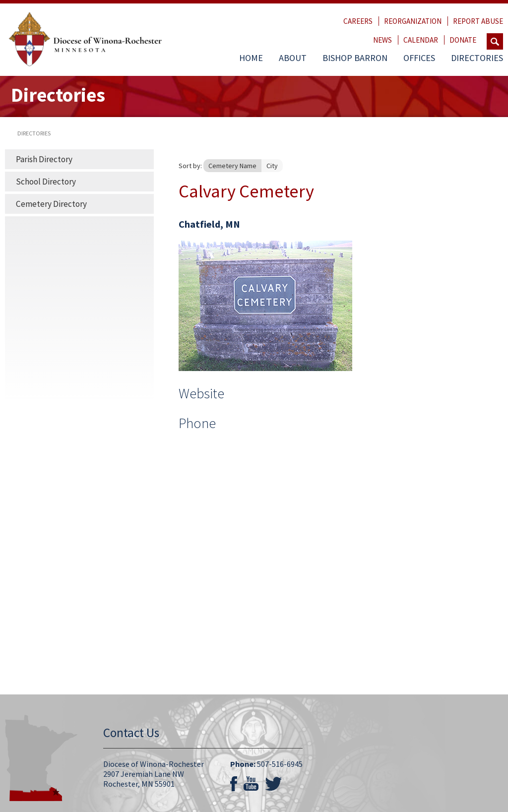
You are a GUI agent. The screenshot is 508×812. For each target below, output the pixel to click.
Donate (463, 40)
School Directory (46, 182)
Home (251, 58)
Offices (419, 58)
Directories (477, 58)
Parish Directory (44, 159)
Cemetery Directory (51, 204)
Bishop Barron (355, 58)
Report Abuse (478, 21)
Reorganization (413, 21)
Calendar (421, 40)
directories (34, 133)
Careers (358, 21)
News (382, 40)
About (293, 58)
